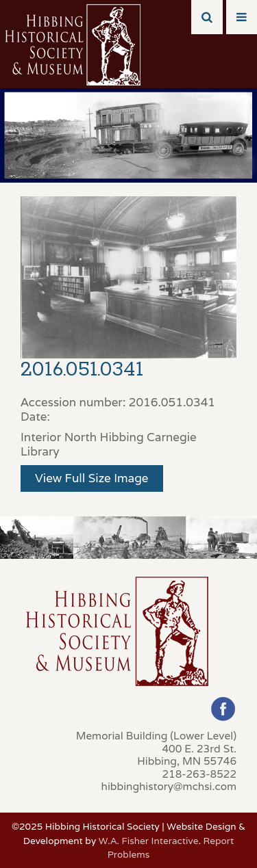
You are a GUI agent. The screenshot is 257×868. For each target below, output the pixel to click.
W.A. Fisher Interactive (149, 841)
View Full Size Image (92, 478)
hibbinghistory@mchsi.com (169, 786)
